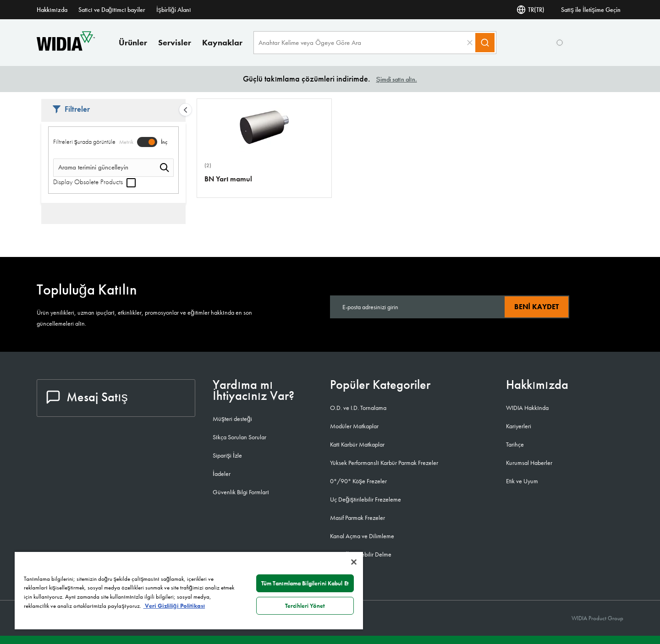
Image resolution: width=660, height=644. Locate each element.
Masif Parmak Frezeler (357, 518)
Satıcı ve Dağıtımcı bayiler (112, 10)
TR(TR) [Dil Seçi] (531, 10)
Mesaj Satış (87, 397)
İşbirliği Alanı (174, 10)
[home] (66, 48)
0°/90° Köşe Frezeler (358, 481)
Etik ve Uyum (522, 481)
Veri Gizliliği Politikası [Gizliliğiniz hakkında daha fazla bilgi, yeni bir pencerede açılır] (174, 606)
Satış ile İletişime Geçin (591, 10)
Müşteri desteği (232, 419)
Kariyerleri (519, 426)
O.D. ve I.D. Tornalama (358, 408)
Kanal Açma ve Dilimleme (362, 536)
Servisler (175, 42)
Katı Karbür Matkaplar (357, 444)
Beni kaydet (536, 307)
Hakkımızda (52, 10)
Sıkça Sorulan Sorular (239, 437)
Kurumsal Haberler (529, 463)
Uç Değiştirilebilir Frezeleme (366, 499)
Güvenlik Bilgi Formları (241, 492)
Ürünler (133, 42)
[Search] (485, 43)
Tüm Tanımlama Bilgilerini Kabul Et (305, 583)
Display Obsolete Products (94, 182)
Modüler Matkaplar (354, 426)
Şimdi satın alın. (396, 79)
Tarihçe (515, 444)
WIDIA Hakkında (527, 408)
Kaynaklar (222, 42)
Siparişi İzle (227, 455)
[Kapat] (354, 562)
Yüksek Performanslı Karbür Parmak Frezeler (384, 463)
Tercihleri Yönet (305, 606)
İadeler (222, 474)
